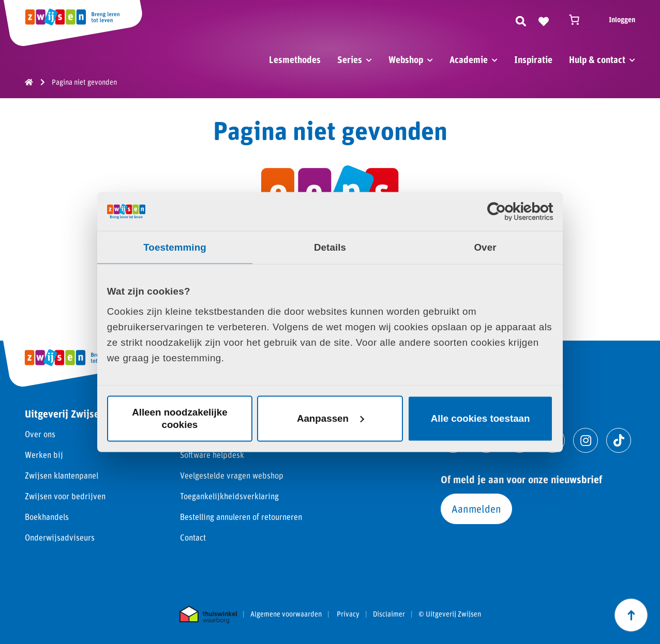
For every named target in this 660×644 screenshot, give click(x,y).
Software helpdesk (212, 455)
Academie (469, 59)
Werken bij (44, 455)
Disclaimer (389, 614)
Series (350, 59)
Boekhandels (47, 517)
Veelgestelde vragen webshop (232, 475)
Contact (193, 537)
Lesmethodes (295, 59)
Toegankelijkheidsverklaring (229, 496)
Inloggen (622, 19)
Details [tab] (330, 247)
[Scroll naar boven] (631, 615)
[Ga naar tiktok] (619, 440)
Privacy (348, 614)
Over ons (40, 434)
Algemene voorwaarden (286, 614)
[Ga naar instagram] (586, 440)
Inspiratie (533, 59)
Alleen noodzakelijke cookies (179, 418)
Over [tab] (485, 247)
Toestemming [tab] (175, 247)
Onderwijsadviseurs (60, 537)
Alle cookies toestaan (481, 418)
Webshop (406, 59)
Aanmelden (476, 509)
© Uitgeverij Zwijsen (450, 614)
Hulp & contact (597, 59)
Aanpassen (331, 418)
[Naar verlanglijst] (544, 20)
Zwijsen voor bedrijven (65, 496)
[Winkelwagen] (579, 20)
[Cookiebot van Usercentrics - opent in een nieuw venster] (508, 211)
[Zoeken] (521, 20)
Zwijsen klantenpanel (62, 475)
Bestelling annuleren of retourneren (241, 517)
